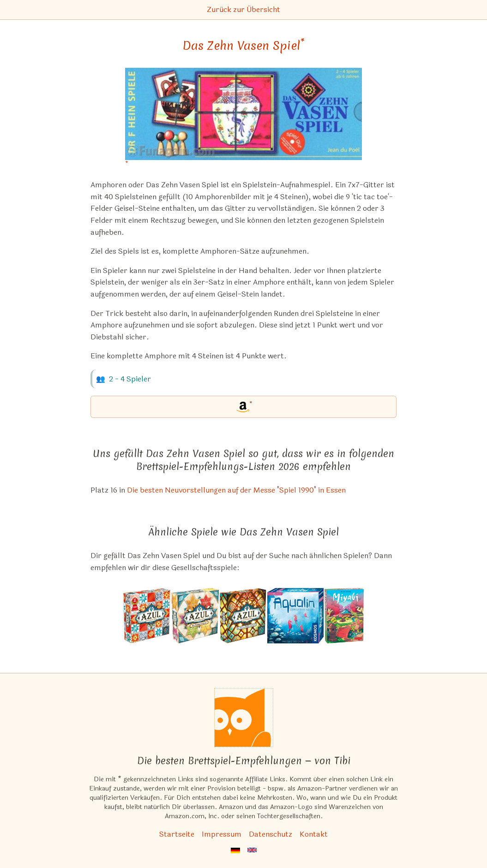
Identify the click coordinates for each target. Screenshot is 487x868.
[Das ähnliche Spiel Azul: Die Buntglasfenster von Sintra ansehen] (243, 616)
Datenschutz (271, 834)
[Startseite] (244, 718)
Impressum (222, 834)
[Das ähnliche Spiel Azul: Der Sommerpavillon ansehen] (195, 616)
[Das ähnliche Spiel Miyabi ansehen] (344, 616)
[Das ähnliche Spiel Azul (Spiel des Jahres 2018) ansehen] (147, 616)
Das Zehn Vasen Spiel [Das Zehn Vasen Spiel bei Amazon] (243, 46)
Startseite (177, 834)
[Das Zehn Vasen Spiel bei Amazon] (243, 120)
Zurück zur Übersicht (243, 9)
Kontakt (314, 834)
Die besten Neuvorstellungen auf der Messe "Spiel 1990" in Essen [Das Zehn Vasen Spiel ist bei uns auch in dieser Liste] (236, 490)
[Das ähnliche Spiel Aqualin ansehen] (295, 616)
